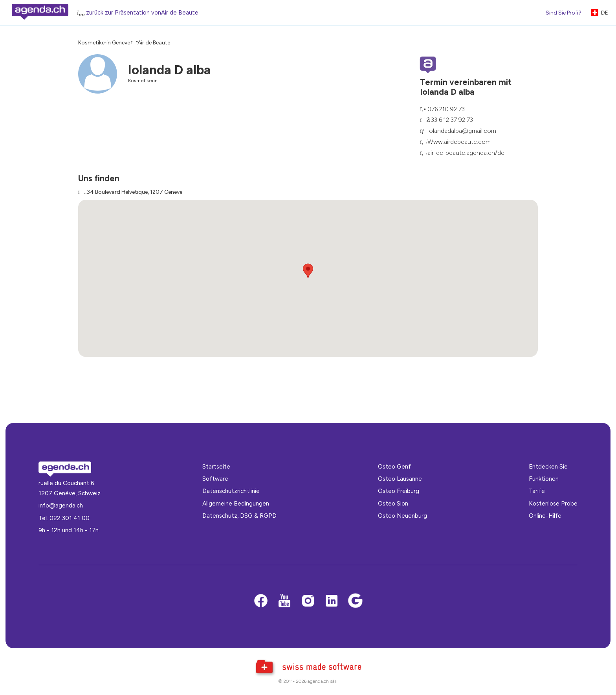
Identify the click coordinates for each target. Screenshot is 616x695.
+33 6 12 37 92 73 (450, 120)
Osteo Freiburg (399, 491)
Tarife (537, 491)
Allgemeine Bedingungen (236, 503)
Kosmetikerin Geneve (104, 43)
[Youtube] (284, 601)
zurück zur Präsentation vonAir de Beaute (142, 13)
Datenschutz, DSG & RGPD (239, 516)
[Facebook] (261, 601)
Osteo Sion (393, 503)
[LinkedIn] (332, 601)
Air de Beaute (154, 43)
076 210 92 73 (446, 109)
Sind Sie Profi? (564, 13)
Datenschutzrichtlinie (231, 491)
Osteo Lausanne (400, 479)
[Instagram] (308, 601)
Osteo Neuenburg (402, 516)
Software (215, 479)
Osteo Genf (394, 466)
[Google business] (355, 601)
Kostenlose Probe (553, 503)
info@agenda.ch (61, 505)
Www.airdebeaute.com (459, 142)
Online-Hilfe (545, 516)
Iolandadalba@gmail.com (462, 131)
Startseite (216, 466)
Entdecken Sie (548, 466)
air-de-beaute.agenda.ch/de (466, 153)
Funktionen (544, 479)
